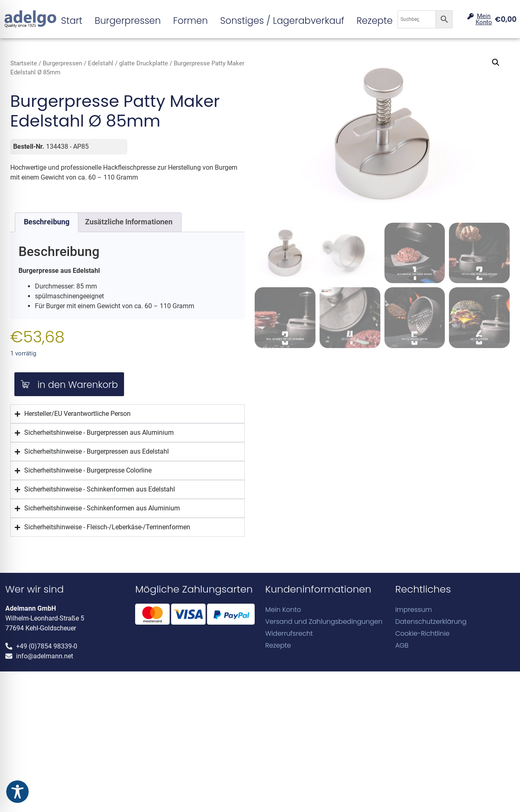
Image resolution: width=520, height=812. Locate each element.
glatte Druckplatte (144, 63)
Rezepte (375, 21)
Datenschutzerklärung (431, 622)
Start (72, 21)
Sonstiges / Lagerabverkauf (282, 21)
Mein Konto (283, 610)
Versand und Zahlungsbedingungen (324, 622)
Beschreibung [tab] (47, 222)
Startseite (24, 63)
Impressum (413, 610)
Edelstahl (101, 63)
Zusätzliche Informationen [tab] (129, 222)
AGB (402, 645)
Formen (190, 21)
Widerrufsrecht (289, 633)
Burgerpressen (128, 21)
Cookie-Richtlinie (422, 633)
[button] (496, 62)
